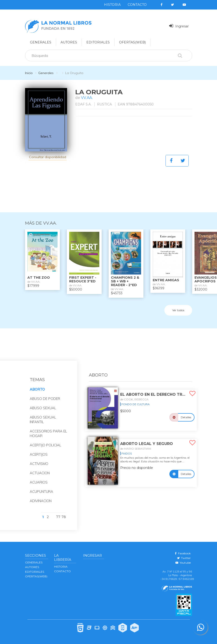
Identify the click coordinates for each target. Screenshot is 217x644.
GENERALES (34, 562)
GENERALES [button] (41, 42)
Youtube (183, 563)
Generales (46, 73)
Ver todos (178, 310)
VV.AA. (87, 98)
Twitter (184, 558)
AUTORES (32, 567)
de (134, 399)
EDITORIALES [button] (98, 42)
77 (58, 517)
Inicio (29, 73)
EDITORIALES (35, 572)
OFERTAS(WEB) (132, 42)
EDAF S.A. (83, 104)
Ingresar (179, 26)
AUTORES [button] (69, 42)
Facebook (183, 553)
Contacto (137, 5)
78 (64, 517)
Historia (112, 5)
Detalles (186, 417)
